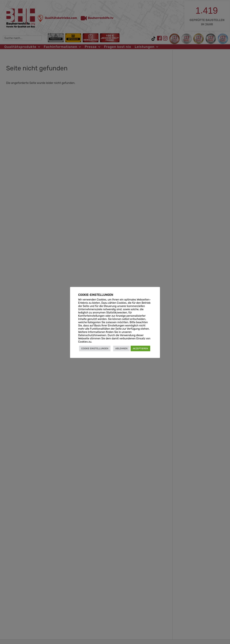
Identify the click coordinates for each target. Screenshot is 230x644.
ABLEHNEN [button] (121, 348)
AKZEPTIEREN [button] (140, 348)
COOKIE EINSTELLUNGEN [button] (95, 348)
